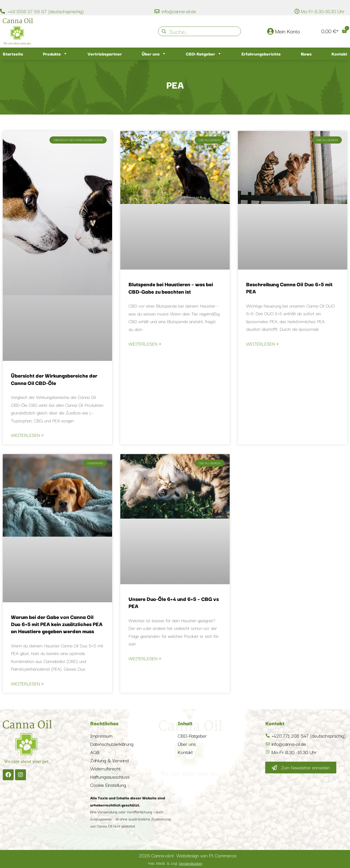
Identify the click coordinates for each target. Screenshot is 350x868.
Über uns (154, 54)
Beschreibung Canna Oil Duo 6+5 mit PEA (289, 288)
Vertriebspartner (105, 54)
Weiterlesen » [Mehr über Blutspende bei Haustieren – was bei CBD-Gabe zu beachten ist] (145, 344)
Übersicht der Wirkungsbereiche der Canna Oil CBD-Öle (54, 379)
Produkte (55, 54)
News (306, 54)
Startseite (13, 54)
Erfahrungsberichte (261, 54)
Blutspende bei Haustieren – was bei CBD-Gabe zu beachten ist (171, 288)
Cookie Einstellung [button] (108, 785)
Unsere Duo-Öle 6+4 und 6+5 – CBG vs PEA (174, 602)
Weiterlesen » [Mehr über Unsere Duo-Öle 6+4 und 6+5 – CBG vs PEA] (145, 658)
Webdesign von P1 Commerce (206, 855)
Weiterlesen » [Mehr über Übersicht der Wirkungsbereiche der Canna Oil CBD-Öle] (27, 435)
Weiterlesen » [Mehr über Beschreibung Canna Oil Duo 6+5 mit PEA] (262, 344)
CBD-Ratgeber (204, 54)
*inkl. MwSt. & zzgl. (175, 863)
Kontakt (339, 54)
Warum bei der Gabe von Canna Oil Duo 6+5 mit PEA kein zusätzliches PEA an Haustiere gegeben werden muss (57, 624)
